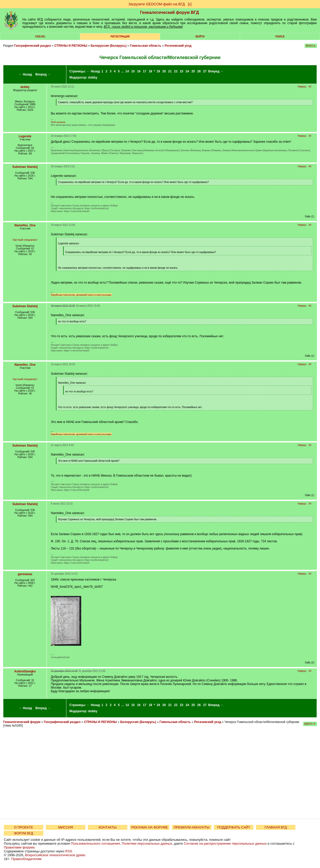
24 (187, 71)
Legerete (25, 136)
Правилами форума (19, 847)
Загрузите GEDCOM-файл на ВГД (157, 4)
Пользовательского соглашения (95, 843)
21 (170, 71)
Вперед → (43, 74)
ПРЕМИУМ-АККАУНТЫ (192, 827)
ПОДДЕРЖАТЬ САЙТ (234, 827)
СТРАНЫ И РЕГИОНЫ (71, 46)
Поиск (280, 37)
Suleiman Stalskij (25, 167)
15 (133, 71)
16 (139, 71)
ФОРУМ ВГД (24, 833)
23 (182, 71)
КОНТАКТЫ (108, 827)
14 (127, 71)
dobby (93, 78)
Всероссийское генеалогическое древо (55, 855)
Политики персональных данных (147, 843)
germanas (25, 574)
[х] (190, 4)
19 (158, 71)
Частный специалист (25, 240)
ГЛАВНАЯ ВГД (276, 827)
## (310, 87)
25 (193, 71)
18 (150, 71)
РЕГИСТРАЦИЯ (120, 37)
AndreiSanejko (25, 671)
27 (205, 71)
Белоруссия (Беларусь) (109, 46)
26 (199, 71)
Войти (200, 37)
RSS (69, 851)
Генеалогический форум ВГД (170, 12)
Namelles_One (25, 225)
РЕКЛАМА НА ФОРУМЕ (149, 827)
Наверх (302, 87)
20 (164, 71)
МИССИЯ (66, 827)
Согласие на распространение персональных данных (225, 843)
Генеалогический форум (22, 722)
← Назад (25, 74)
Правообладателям (26, 859)
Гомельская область (146, 46)
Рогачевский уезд (178, 46)
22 (176, 71)
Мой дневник (58, 122)
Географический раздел (32, 46)
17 (145, 71)
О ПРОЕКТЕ (24, 827)
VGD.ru (40, 37)
